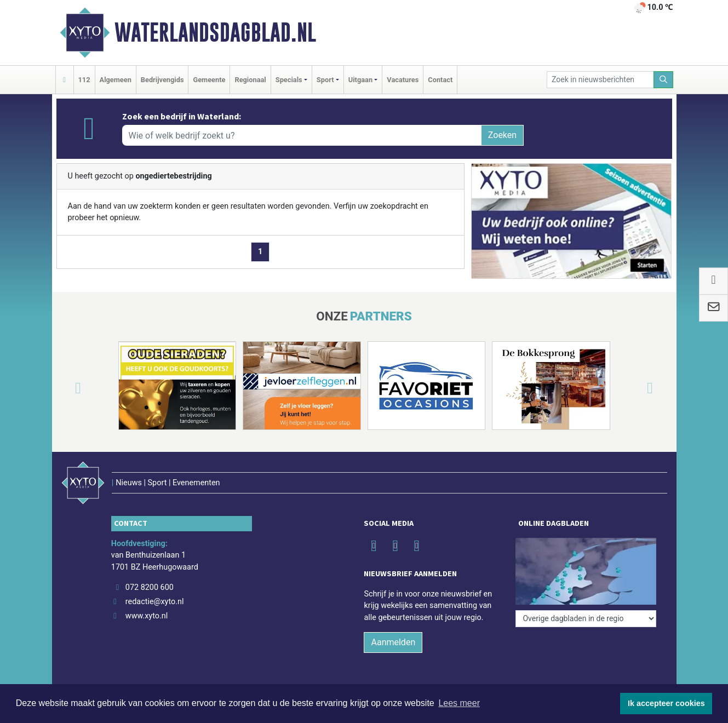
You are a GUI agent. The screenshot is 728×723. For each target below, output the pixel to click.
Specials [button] (289, 80)
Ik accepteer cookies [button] (666, 703)
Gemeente (209, 80)
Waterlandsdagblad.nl (215, 32)
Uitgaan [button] (360, 80)
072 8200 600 (150, 587)
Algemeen (116, 80)
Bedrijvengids (162, 80)
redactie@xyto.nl (155, 602)
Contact (440, 80)
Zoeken (502, 135)
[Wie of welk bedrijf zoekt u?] (302, 135)
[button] (65, 388)
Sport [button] (325, 80)
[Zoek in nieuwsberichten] (600, 80)
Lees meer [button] (459, 703)
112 (84, 80)
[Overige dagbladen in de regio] (586, 619)
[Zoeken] (663, 80)
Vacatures (403, 80)
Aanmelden (393, 642)
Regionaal (250, 80)
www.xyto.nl (147, 616)
